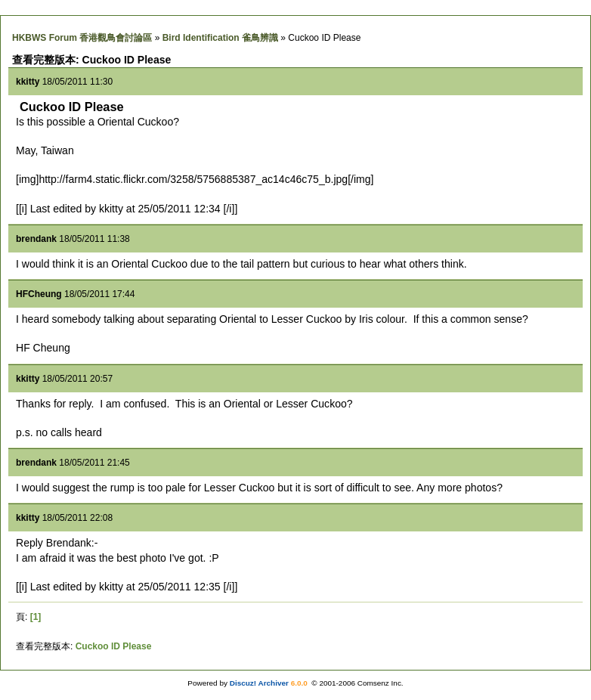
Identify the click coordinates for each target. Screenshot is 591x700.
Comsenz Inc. (381, 683)
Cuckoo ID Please (114, 646)
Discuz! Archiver (259, 683)
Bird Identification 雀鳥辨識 (220, 38)
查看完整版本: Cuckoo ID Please (91, 60)
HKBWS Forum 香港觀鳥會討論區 (82, 38)
